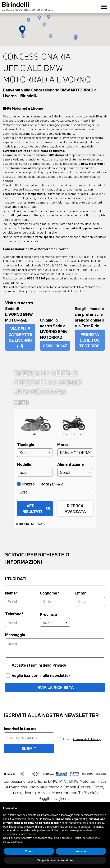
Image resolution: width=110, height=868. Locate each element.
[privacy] (59, 739)
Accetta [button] (81, 857)
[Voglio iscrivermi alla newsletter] (8, 675)
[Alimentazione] (75, 472)
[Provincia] (55, 622)
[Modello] (35, 472)
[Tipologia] (35, 453)
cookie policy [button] (96, 829)
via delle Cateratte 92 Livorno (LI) (20, 337)
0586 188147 (36, 278)
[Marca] (75, 453)
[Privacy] (8, 665)
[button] (44, 24)
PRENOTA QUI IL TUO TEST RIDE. (90, 340)
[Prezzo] (55, 492)
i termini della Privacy (47, 665)
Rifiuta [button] (29, 857)
